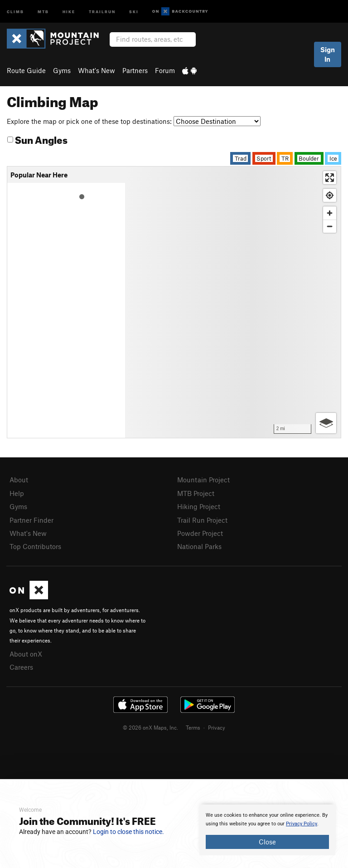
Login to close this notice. (128, 832)
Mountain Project (203, 480)
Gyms (62, 70)
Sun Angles (37, 139)
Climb (15, 11)
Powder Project (200, 533)
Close (267, 842)
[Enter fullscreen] (330, 178)
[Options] (326, 423)
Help (17, 493)
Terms (193, 727)
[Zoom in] (330, 213)
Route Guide (26, 70)
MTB (43, 11)
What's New (97, 70)
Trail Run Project (202, 520)
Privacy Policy (302, 824)
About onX (26, 654)
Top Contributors (35, 546)
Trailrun (102, 11)
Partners (135, 70)
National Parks (199, 546)
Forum (165, 70)
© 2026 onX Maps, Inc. (150, 727)
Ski (134, 11)
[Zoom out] (330, 226)
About (19, 480)
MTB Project (196, 493)
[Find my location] (330, 195)
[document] (267, 830)
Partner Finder (31, 520)
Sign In (328, 54)
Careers (21, 667)
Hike (69, 11)
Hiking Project (199, 506)
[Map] (233, 302)
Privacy (217, 727)
